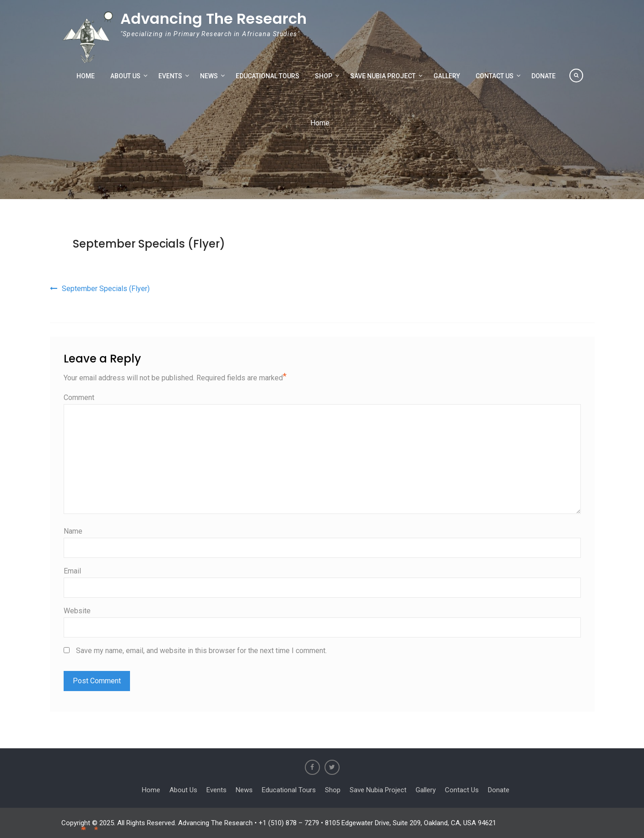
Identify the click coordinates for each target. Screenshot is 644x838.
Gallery (447, 76)
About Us (125, 76)
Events (170, 76)
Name (73, 531)
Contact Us (495, 76)
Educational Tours (268, 76)
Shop (324, 76)
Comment (79, 397)
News (209, 76)
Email (72, 571)
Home (86, 76)
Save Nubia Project (383, 76)
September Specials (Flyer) (149, 244)
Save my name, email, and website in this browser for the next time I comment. (201, 651)
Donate (544, 76)
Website (77, 611)
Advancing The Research (214, 19)
